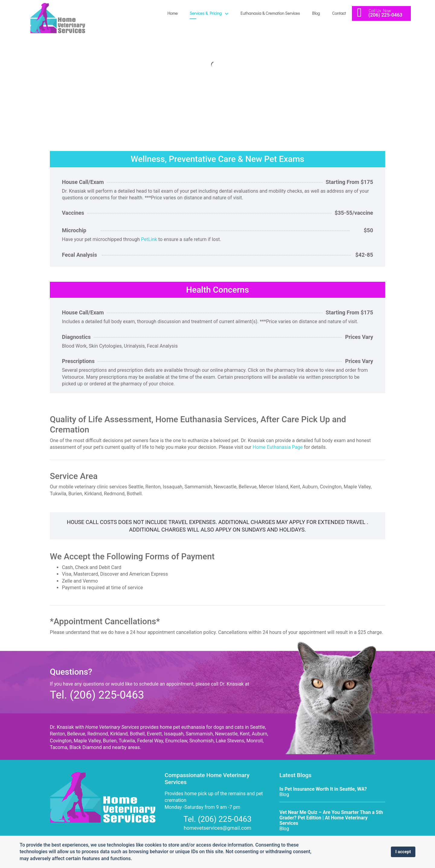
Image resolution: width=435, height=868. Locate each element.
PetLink (149, 239)
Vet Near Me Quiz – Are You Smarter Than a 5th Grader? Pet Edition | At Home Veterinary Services (331, 818)
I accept (403, 852)
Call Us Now (380, 10)
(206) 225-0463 (385, 15)
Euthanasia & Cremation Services (270, 13)
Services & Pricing (206, 13)
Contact (339, 13)
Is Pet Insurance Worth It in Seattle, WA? (323, 789)
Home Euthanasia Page (278, 447)
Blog (316, 13)
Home (172, 13)
